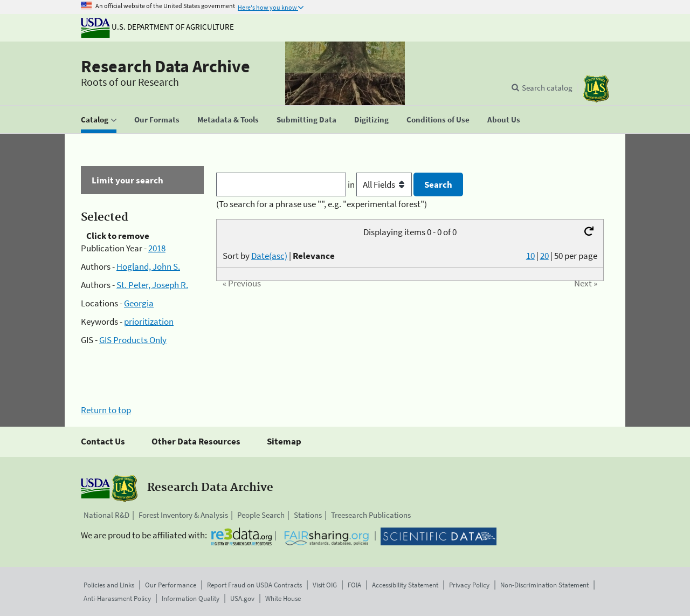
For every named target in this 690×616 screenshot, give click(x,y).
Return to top (106, 410)
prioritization (149, 321)
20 (544, 256)
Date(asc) (269, 256)
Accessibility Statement (405, 585)
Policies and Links (109, 585)
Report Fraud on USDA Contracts (254, 585)
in (381, 184)
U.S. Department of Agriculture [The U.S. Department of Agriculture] (157, 27)
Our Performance (171, 585)
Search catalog (547, 88)
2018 (157, 248)
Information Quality (191, 598)
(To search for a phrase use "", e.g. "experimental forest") (322, 204)
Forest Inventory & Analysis (183, 515)
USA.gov (242, 598)
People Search (261, 515)
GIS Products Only (133, 340)
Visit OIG (325, 585)
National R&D (106, 515)
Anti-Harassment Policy (117, 598)
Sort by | (279, 256)
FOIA (354, 585)
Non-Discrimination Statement (544, 585)
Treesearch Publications (371, 515)
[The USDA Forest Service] (596, 89)
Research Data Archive (165, 66)
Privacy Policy (469, 585)
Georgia (139, 303)
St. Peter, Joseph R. (152, 285)
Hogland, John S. (148, 266)
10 (530, 256)
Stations (308, 515)
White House (283, 598)
